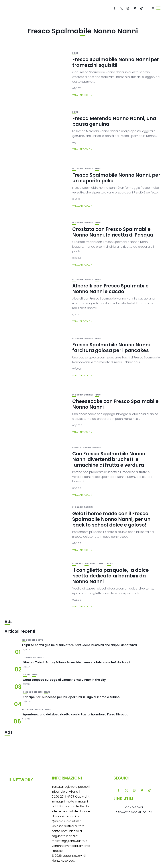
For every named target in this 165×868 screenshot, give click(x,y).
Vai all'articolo (81, 95)
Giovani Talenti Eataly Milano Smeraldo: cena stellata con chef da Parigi (76, 662)
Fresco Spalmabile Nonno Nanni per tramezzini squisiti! (116, 62)
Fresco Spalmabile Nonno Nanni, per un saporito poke (116, 178)
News (98, 169)
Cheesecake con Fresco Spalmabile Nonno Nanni (115, 404)
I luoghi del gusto (33, 640)
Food (75, 53)
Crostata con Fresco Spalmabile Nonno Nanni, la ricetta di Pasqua (113, 232)
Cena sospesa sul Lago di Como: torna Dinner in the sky (64, 680)
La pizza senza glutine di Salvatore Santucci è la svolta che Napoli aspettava (79, 645)
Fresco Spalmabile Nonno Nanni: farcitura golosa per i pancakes (112, 348)
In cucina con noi (83, 169)
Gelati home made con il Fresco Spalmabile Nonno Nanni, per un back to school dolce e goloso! (111, 519)
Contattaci (134, 807)
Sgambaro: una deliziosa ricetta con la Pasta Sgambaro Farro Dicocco (75, 714)
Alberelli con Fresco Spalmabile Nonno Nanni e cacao (110, 289)
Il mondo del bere (33, 692)
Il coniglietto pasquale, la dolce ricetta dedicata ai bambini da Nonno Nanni (111, 576)
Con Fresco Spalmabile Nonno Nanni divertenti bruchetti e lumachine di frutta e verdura (109, 459)
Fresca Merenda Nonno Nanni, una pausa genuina (114, 121)
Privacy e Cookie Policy (134, 812)
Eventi (26, 675)
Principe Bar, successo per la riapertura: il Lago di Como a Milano (71, 697)
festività (77, 564)
